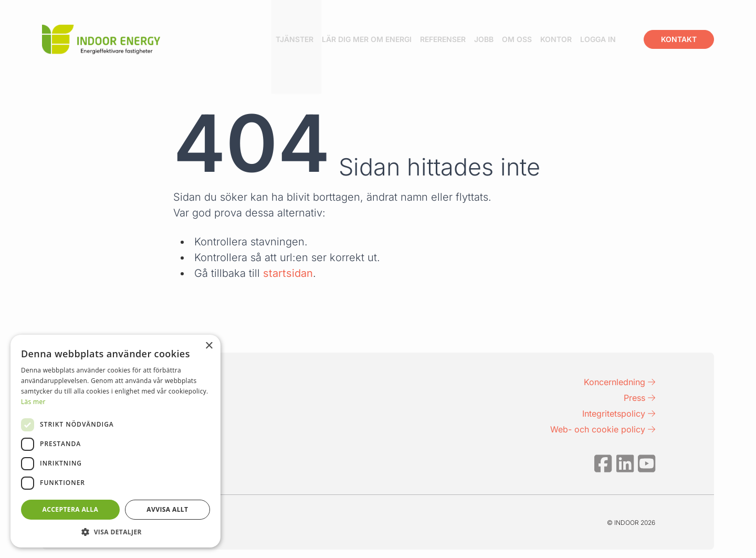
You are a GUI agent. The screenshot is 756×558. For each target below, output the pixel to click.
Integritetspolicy (619, 414)
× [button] (209, 346)
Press (639, 398)
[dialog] (115, 441)
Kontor (575, 39)
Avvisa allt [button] (167, 509)
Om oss (536, 39)
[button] (115, 532)
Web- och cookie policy (603, 429)
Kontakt (679, 39)
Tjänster (314, 39)
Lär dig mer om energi (386, 39)
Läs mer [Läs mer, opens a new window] (33, 402)
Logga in (617, 39)
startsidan (288, 273)
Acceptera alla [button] (71, 509)
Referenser (462, 39)
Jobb (503, 39)
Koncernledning (619, 382)
